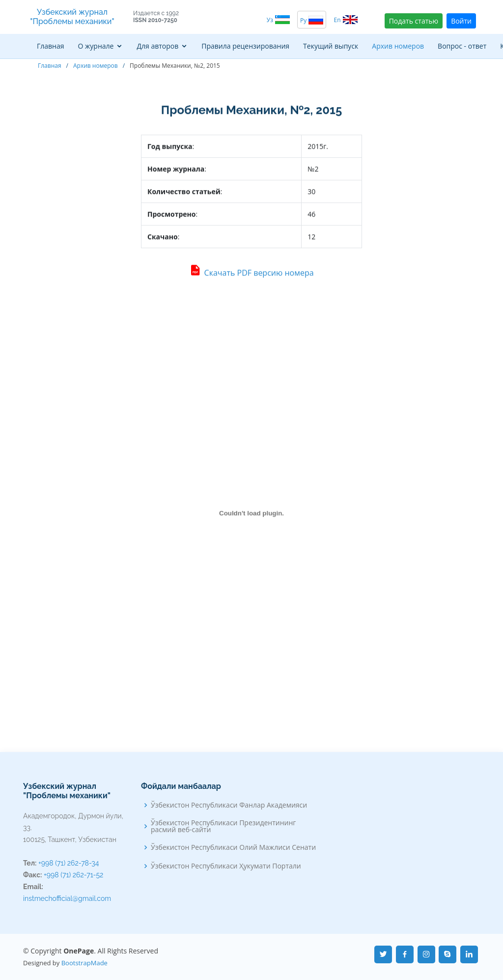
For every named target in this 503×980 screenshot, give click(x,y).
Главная (51, 46)
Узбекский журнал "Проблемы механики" (72, 17)
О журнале (96, 46)
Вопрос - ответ (462, 46)
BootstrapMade (84, 963)
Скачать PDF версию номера (251, 274)
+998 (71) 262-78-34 (69, 863)
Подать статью (414, 21)
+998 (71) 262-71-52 (73, 875)
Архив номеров (398, 46)
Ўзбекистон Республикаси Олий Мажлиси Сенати (233, 847)
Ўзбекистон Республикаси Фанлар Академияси (229, 805)
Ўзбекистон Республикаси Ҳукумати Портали (226, 866)
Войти (461, 21)
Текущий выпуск (331, 46)
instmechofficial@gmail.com (67, 898)
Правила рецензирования (245, 46)
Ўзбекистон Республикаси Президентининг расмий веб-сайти (223, 826)
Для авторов (157, 46)
